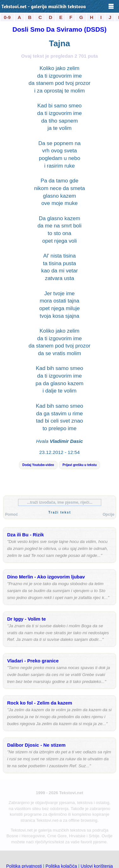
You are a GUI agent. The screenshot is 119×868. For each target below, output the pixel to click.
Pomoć (11, 514)
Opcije (108, 514)
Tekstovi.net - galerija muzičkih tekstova (44, 7)
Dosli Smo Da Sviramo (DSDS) (59, 29)
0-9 (7, 17)
